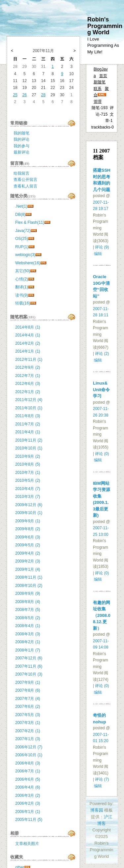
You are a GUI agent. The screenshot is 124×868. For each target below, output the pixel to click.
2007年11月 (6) (29, 666)
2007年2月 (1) (28, 731)
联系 (98, 89)
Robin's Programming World (105, 26)
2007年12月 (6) (29, 658)
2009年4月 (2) (28, 553)
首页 (103, 76)
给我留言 (21, 173)
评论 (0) (102, 454)
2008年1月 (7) (28, 650)
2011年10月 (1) (29, 408)
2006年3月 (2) (28, 796)
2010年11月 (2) (29, 440)
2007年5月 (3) (28, 715)
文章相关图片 (27, 844)
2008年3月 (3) (28, 634)
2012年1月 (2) (28, 392)
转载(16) (23, 303)
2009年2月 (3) (28, 561)
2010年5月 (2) (28, 480)
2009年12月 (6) (29, 505)
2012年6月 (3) (28, 384)
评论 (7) (102, 779)
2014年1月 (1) (28, 351)
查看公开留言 (25, 180)
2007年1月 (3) (28, 739)
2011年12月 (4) (29, 400)
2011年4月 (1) (28, 432)
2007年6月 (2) (28, 707)
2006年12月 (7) (29, 747)
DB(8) (20, 215)
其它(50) (23, 271)
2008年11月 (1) (29, 577)
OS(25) (22, 239)
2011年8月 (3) (28, 416)
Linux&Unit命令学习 (101, 390)
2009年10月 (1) (29, 513)
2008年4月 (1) (28, 626)
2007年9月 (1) (28, 682)
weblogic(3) (25, 255)
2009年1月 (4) (28, 569)
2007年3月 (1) (28, 723)
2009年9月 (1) (28, 521)
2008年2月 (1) (28, 642)
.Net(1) (21, 206)
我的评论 (21, 139)
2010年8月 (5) (28, 464)
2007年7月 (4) (28, 699)
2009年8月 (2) (28, 529)
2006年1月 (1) (28, 812)
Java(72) (23, 231)
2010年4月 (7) (28, 489)
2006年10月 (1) (29, 755)
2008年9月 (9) (28, 593)
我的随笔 (21, 133)
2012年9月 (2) (28, 367)
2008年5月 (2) (28, 618)
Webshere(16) (28, 263)
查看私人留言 (25, 186)
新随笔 (100, 82)
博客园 (97, 810)
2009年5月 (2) (28, 545)
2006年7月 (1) (28, 771)
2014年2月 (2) (28, 343)
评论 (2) (102, 354)
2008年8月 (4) (28, 602)
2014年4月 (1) (28, 335)
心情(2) (22, 279)
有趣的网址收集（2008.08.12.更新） (102, 615)
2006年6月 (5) (28, 779)
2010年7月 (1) (28, 473)
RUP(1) (22, 247)
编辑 (98, 254)
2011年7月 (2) (28, 424)
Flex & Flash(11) (30, 222)
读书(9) (22, 295)
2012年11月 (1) (29, 360)
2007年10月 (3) (29, 674)
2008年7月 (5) (28, 610)
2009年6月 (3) (28, 537)
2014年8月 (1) (28, 327)
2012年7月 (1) (28, 376)
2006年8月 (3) (28, 763)
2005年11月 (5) (29, 820)
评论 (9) (102, 247)
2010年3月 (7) (28, 497)
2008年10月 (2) (29, 586)
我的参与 (21, 146)
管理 (98, 101)
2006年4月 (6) (28, 787)
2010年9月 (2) (28, 456)
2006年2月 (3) (28, 803)
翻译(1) (22, 287)
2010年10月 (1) (29, 448)
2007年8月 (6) (28, 690)
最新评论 (21, 152)
